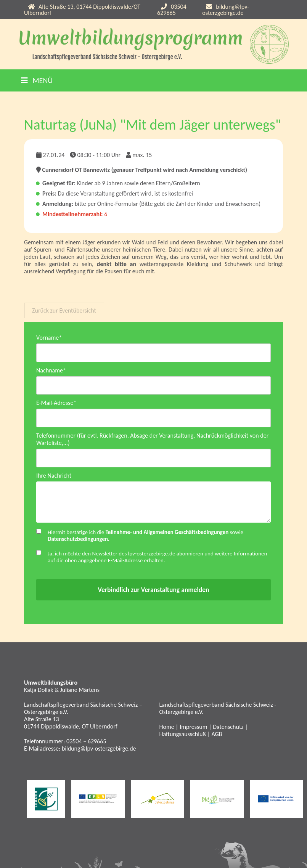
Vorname (49, 338)
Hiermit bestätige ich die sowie (145, 537)
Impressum (193, 729)
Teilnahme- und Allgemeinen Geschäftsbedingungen (167, 534)
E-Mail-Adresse (56, 404)
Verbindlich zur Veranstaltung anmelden (153, 592)
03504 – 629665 (86, 743)
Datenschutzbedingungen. (79, 541)
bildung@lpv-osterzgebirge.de (226, 10)
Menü (37, 80)
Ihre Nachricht (54, 477)
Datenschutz (228, 729)
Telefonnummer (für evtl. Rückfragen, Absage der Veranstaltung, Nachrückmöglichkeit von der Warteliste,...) (152, 441)
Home (167, 729)
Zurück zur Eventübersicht (64, 310)
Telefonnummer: (45, 743)
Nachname (51, 371)
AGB (217, 736)
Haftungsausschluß (183, 736)
